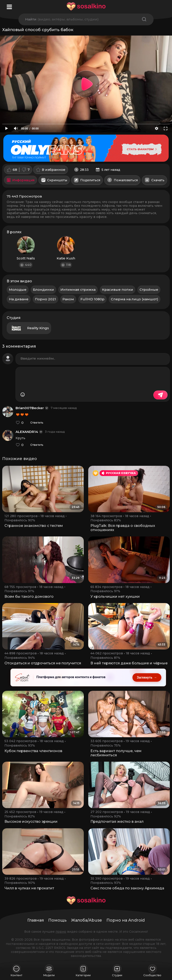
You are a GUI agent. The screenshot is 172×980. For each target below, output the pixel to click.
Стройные (149, 290)
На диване (19, 299)
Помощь (57, 920)
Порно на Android (126, 920)
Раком (68, 299)
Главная (36, 920)
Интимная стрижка (78, 290)
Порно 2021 (45, 299)
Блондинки (43, 290)
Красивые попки (118, 290)
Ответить (37, 423)
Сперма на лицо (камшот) (135, 299)
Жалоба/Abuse (87, 920)
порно (61, 932)
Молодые (18, 290)
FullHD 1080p (92, 299)
